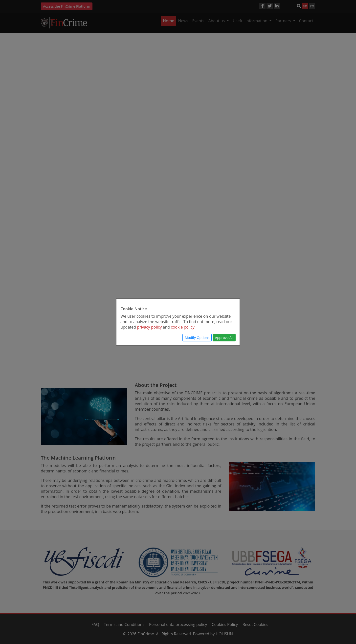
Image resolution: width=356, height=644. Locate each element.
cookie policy (183, 327)
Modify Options (197, 338)
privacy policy (149, 327)
